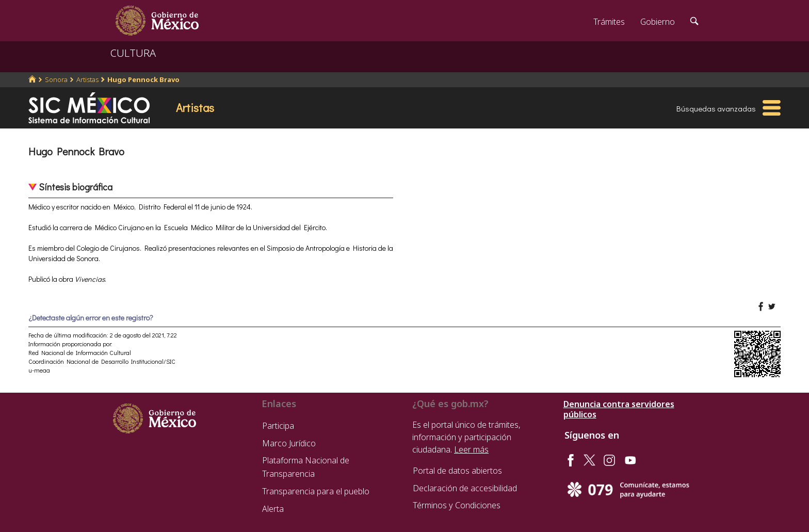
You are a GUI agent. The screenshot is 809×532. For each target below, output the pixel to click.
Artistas (87, 79)
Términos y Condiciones (457, 505)
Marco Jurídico (289, 443)
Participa (278, 426)
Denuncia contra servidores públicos (619, 409)
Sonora (56, 79)
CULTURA (133, 53)
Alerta (273, 509)
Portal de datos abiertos (457, 471)
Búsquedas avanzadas (716, 108)
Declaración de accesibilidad (465, 488)
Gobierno (658, 22)
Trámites (609, 22)
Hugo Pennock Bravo (143, 79)
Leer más (471, 449)
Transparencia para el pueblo (316, 491)
